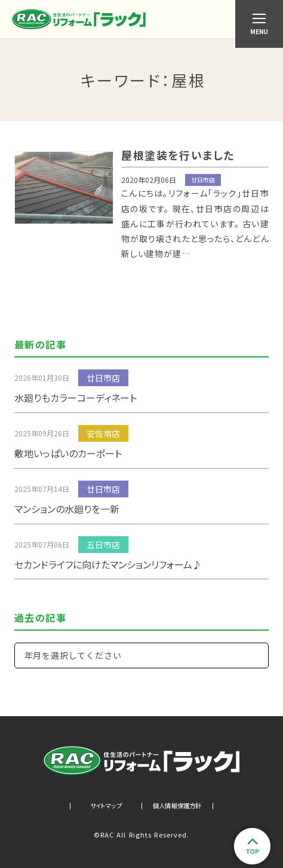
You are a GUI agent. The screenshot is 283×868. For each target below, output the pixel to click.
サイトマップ (106, 806)
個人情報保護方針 (177, 806)
